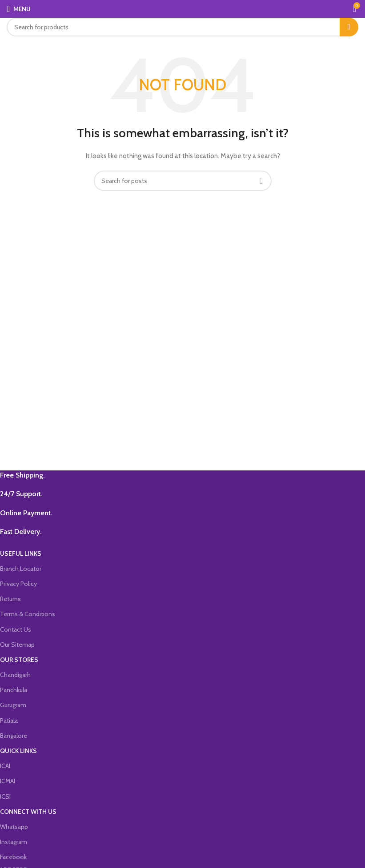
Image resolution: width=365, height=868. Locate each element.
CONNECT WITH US (28, 812)
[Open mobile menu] (19, 9)
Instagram (14, 842)
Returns (10, 599)
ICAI (5, 766)
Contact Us (16, 629)
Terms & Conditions (28, 614)
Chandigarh (15, 675)
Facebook (13, 857)
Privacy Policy (18, 584)
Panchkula (14, 690)
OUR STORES (19, 660)
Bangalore (14, 736)
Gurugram (13, 705)
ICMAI (8, 781)
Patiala (9, 721)
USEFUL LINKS (21, 553)
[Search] (182, 27)
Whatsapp (14, 827)
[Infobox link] (176, 475)
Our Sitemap (17, 645)
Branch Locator (21, 569)
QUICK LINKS (18, 751)
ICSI (5, 796)
